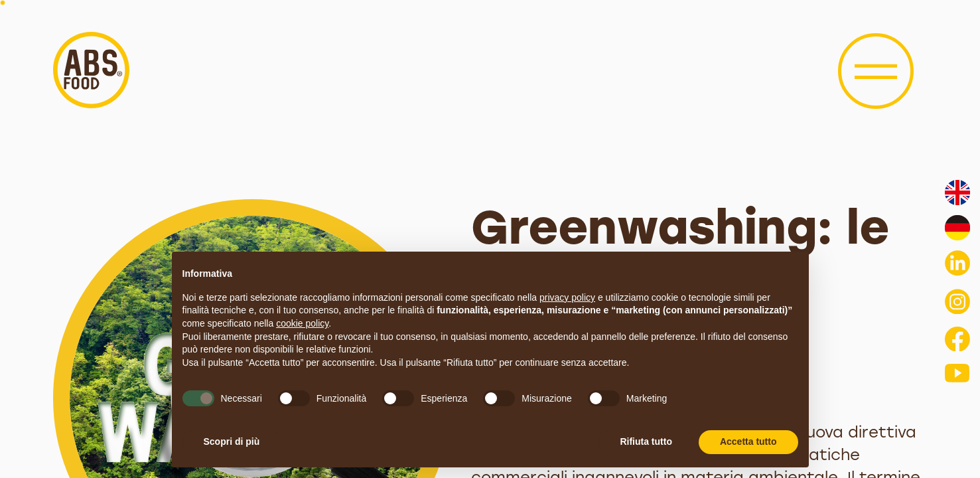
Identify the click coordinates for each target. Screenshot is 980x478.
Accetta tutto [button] (748, 441)
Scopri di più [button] (232, 441)
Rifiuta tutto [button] (646, 441)
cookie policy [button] (302, 323)
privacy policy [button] (567, 297)
